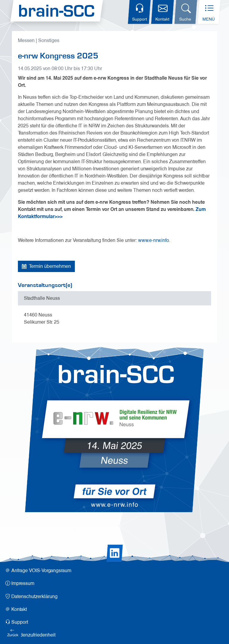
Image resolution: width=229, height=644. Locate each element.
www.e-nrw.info (153, 240)
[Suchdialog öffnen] (186, 12)
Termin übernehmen (46, 266)
